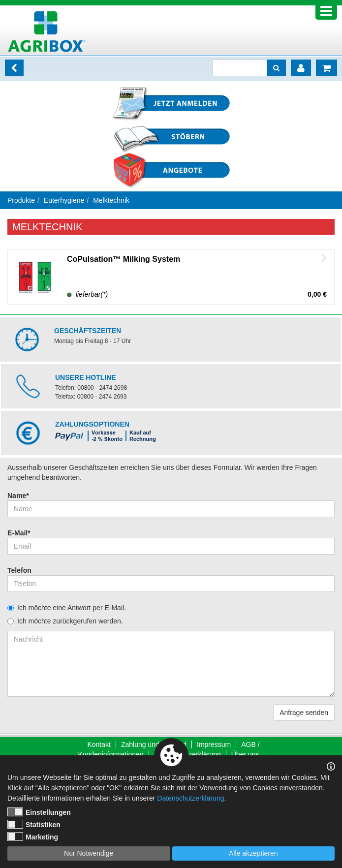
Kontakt (99, 744)
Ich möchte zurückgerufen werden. (70, 621)
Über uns (245, 754)
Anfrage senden (304, 713)
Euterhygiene (64, 200)
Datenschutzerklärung (190, 798)
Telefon (19, 570)
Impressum (214, 744)
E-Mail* (19, 533)
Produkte (21, 200)
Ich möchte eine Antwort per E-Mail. (72, 608)
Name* (18, 496)
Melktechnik (111, 200)
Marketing (33, 837)
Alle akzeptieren (253, 853)
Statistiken (34, 824)
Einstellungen (39, 812)
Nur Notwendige (89, 853)
